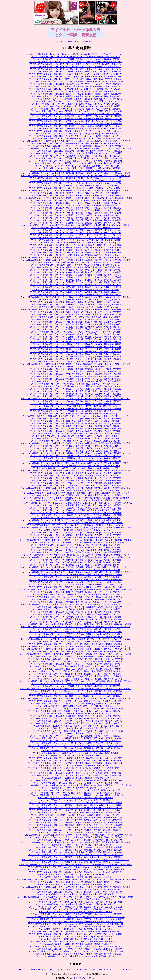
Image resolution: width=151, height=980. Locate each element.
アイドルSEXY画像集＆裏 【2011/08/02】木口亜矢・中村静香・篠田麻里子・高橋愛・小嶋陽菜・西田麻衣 (75, 428)
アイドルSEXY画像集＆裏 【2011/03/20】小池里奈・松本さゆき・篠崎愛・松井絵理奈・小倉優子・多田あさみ (75, 763)
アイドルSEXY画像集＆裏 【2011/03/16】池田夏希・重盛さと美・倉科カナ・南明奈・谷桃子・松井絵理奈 (75, 773)
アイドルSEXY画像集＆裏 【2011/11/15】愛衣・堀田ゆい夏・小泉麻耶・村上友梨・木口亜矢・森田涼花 (75, 168)
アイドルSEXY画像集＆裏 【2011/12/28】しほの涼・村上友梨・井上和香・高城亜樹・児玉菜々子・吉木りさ (75, 62)
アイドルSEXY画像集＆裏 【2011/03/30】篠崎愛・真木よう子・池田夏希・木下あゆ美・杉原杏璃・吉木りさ (75, 738)
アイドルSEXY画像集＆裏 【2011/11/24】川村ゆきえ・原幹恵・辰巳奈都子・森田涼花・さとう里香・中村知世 (75, 146)
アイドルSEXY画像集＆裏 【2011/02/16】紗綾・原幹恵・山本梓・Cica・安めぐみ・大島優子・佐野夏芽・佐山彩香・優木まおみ (75, 842)
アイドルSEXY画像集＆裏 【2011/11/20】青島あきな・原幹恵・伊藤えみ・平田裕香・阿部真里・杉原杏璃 (75, 156)
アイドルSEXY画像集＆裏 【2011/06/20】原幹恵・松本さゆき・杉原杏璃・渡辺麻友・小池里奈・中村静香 (75, 535)
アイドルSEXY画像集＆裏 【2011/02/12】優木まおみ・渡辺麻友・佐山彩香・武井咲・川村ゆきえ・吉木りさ (75, 852)
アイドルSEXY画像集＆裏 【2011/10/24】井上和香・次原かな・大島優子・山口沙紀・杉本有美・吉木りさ (75, 223)
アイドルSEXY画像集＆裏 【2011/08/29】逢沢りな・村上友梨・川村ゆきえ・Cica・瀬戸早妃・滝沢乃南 (75, 362)
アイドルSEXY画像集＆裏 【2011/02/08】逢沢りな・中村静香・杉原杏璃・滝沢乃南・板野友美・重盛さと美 (75, 862)
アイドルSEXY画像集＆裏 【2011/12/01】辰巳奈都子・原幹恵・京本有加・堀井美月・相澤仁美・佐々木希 (75, 129)
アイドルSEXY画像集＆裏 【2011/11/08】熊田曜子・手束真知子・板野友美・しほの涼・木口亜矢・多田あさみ (75, 186)
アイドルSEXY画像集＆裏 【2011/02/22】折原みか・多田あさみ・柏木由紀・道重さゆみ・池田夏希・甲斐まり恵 (75, 827)
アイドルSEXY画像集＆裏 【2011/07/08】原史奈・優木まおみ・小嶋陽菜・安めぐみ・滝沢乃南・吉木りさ (75, 490)
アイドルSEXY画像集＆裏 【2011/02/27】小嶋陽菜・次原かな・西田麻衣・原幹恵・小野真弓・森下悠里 (75, 815)
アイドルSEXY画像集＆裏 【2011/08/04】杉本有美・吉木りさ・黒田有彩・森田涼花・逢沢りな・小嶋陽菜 (75, 423)
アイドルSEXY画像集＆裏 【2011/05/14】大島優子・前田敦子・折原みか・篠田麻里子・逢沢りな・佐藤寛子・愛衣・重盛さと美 (75, 627)
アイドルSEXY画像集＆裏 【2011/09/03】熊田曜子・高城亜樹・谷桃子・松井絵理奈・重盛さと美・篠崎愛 (75, 349)
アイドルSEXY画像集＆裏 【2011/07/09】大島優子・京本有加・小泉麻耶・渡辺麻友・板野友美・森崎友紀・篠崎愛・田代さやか (75, 488)
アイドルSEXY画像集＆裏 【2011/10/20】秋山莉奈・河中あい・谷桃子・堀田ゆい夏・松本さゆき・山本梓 (75, 233)
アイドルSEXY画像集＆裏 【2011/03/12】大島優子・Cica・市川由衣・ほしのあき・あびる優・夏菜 (75, 783)
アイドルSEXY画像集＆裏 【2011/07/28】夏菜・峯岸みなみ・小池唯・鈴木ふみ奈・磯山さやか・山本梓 (75, 441)
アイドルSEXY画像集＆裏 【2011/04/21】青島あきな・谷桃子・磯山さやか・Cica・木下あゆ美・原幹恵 (75, 684)
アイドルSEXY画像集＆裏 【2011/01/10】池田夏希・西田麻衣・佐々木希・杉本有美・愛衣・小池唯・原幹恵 (75, 934)
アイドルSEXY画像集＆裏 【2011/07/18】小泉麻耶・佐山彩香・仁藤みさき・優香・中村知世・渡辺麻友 (75, 466)
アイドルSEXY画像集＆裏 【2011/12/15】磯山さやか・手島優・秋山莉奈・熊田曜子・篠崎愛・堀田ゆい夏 (75, 94)
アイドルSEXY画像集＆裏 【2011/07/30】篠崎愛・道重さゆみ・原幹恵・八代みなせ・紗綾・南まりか (75, 436)
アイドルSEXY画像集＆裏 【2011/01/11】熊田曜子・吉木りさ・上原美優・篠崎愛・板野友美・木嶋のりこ (75, 932)
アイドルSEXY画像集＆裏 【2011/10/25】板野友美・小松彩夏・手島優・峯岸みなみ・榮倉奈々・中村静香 (75, 220)
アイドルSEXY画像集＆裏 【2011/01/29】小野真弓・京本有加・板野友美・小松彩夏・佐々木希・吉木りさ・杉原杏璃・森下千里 (75, 887)
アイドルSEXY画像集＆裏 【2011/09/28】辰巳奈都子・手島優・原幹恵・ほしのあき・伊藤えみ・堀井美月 (75, 287)
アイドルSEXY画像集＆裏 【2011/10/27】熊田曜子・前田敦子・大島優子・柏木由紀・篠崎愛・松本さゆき (75, 215)
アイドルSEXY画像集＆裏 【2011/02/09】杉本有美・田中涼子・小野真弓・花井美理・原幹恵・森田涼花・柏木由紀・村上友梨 (75, 860)
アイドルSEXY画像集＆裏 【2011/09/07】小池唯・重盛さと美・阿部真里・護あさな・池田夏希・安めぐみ (75, 339)
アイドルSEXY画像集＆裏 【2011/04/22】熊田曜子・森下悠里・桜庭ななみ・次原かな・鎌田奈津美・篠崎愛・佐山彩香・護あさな (75, 681)
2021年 (112, 969)
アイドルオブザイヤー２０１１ (112, 54)
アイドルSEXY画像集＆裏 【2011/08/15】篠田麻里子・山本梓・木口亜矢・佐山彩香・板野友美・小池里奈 (75, 396)
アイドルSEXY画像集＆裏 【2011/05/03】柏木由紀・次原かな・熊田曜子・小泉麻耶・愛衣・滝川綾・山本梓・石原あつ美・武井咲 (75, 654)
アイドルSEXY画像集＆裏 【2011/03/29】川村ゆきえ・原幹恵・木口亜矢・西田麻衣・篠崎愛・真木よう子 (75, 741)
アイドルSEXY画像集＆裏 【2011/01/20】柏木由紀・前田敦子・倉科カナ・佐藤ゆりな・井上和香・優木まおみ (75, 909)
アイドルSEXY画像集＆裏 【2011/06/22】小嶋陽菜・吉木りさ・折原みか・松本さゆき (75, 530)
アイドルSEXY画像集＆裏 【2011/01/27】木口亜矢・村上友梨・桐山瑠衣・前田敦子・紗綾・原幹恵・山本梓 (75, 892)
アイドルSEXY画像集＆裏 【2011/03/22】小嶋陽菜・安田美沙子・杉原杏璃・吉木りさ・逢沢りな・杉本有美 (75, 758)
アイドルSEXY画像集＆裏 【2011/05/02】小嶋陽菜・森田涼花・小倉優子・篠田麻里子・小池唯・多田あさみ (75, 656)
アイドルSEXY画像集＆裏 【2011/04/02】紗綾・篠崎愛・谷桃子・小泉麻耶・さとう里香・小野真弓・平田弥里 (75, 731)
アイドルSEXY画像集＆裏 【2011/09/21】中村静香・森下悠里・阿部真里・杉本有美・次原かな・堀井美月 (75, 305)
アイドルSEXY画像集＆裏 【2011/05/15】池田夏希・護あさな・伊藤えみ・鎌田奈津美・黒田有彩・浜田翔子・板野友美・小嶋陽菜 (75, 624)
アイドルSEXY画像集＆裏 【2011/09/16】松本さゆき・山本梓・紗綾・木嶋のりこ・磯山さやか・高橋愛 (75, 317)
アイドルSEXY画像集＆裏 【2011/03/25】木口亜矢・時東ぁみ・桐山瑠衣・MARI (75, 751)
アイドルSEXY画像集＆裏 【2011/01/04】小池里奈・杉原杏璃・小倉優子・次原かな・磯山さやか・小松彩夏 (75, 949)
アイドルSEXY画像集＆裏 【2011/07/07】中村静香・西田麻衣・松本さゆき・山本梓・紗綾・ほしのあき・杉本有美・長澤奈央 (75, 493)
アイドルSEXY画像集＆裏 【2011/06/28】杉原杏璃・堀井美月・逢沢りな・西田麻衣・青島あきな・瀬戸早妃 (75, 515)
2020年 (106, 969)
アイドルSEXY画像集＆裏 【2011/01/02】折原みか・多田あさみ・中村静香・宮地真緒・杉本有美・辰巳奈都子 (75, 954)
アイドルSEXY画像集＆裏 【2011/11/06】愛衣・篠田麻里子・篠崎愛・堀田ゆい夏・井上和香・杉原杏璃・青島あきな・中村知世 (75, 191)
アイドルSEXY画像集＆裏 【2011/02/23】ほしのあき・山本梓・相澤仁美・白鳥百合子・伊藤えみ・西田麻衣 (75, 825)
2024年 (131, 969)
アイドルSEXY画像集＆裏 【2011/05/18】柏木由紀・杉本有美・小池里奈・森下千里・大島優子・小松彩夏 (75, 617)
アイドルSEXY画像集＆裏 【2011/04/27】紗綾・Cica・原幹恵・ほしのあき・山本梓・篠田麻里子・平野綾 (75, 669)
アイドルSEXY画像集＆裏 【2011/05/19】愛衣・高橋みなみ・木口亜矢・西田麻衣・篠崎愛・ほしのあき (75, 614)
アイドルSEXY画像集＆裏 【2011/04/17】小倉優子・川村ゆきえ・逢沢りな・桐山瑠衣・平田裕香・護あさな (75, 694)
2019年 (100, 969)
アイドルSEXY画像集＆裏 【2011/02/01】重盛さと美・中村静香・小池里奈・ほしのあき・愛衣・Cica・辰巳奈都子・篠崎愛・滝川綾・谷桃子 (75, 880)
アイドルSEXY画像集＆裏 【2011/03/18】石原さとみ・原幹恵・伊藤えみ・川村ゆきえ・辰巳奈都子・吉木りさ (75, 768)
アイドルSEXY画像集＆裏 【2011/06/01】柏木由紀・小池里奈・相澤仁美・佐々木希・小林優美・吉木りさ (75, 582)
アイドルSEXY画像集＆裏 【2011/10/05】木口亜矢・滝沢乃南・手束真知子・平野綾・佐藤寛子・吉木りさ (75, 270)
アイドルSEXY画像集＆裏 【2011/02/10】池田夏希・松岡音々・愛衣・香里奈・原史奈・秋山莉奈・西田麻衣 (75, 857)
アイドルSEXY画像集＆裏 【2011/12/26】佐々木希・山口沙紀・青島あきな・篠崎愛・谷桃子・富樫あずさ (75, 67)
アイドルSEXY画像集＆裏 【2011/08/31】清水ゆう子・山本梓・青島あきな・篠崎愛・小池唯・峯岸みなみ (75, 357)
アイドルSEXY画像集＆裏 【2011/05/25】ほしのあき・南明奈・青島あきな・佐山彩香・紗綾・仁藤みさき (75, 599)
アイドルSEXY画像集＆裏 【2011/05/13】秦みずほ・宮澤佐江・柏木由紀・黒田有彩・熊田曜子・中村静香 (75, 629)
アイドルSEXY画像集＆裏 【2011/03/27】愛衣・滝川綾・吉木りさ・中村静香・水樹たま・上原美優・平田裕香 (75, 746)
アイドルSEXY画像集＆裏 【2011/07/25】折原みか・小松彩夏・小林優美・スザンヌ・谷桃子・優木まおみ (75, 448)
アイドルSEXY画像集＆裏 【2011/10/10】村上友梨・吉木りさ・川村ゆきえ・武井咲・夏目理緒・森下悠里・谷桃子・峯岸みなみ (75, 257)
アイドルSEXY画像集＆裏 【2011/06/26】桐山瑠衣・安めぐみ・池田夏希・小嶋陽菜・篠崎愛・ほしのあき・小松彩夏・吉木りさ (75, 520)
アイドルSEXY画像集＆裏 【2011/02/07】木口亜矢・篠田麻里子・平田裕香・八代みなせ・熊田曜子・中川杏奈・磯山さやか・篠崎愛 (75, 865)
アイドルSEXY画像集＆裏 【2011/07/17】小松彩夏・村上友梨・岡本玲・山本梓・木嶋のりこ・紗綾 (75, 468)
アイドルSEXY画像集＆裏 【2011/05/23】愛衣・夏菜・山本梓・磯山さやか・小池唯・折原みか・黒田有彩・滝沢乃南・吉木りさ (75, 604)
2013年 (63, 969)
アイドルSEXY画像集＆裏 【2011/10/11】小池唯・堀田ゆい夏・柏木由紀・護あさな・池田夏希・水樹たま (75, 255)
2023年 (125, 969)
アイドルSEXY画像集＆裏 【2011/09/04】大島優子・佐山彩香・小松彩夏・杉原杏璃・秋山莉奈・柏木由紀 (75, 347)
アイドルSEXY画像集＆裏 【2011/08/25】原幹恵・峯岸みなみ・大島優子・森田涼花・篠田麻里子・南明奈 (75, 371)
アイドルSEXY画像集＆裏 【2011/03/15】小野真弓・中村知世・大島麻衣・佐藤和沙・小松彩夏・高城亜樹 (75, 775)
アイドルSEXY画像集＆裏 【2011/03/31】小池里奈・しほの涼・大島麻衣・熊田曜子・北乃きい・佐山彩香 (75, 736)
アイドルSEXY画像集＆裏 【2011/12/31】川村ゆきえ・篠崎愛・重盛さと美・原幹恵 (61, 54)
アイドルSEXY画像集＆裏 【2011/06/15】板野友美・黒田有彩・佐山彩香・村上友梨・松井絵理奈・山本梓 (75, 547)
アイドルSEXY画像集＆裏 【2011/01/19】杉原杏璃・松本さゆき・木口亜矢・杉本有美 (75, 912)
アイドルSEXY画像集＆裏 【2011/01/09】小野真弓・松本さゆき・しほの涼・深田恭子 (75, 937)
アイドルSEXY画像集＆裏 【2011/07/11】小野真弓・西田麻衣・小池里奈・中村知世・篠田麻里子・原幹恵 (75, 483)
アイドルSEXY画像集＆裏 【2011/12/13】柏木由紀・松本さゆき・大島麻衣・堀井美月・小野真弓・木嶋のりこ (75, 99)
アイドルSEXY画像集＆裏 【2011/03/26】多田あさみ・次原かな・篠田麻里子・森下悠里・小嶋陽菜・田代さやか (75, 748)
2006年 (20, 969)
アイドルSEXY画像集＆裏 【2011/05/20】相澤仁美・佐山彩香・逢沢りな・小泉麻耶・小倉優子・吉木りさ (75, 612)
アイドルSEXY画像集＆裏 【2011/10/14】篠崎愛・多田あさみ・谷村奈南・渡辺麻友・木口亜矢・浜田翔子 (75, 248)
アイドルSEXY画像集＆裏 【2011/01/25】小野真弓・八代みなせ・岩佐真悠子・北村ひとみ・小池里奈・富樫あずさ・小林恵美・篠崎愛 (75, 897)
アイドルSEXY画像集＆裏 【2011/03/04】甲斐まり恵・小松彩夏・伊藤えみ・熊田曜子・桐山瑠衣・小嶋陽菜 (75, 803)
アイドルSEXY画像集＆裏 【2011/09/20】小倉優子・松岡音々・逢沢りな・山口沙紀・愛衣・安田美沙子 (75, 307)
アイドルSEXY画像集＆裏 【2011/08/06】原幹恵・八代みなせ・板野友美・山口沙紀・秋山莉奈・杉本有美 (75, 419)
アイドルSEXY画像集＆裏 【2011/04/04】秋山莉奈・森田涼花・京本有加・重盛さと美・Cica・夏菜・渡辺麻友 (75, 726)
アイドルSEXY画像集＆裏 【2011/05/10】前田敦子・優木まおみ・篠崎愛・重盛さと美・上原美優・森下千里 (75, 637)
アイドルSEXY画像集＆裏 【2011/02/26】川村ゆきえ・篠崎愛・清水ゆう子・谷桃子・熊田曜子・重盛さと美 (75, 818)
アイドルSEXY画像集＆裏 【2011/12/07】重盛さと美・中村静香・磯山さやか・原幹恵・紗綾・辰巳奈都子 (75, 114)
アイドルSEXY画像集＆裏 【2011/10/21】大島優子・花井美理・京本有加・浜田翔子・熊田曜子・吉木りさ (75, 230)
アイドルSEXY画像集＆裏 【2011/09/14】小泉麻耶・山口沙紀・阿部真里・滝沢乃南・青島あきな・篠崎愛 (75, 322)
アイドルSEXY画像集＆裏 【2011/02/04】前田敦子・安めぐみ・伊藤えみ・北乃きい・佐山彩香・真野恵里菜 (75, 872)
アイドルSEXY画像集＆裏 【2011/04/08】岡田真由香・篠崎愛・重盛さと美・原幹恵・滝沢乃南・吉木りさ (75, 716)
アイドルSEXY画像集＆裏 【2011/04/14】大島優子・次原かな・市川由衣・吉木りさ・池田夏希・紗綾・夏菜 (75, 701)
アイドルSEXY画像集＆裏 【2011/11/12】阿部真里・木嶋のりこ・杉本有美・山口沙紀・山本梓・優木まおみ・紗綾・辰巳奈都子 (75, 176)
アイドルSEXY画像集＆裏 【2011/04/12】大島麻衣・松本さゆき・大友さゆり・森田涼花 (75, 706)
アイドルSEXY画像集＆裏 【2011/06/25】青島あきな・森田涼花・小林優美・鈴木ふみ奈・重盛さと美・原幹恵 (75, 523)
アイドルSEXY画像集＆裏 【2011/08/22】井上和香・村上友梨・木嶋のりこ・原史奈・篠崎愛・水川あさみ (75, 379)
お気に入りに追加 (80, 978)
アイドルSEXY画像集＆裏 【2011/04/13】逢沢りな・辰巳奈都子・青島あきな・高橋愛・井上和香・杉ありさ (75, 704)
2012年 (57, 969)
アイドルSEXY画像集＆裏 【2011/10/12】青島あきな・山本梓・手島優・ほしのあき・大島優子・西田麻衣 (75, 252)
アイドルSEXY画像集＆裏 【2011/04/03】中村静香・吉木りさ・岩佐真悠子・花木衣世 (75, 728)
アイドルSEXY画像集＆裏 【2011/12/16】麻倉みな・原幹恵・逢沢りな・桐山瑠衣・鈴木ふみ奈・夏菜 (75, 91)
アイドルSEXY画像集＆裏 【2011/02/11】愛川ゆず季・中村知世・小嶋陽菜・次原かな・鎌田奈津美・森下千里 (75, 855)
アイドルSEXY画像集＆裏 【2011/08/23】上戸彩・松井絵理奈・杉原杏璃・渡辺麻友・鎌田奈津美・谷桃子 (75, 376)
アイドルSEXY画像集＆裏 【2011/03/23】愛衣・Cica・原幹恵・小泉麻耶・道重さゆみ (75, 756)
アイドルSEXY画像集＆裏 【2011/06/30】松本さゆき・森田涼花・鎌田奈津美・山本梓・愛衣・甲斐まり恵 (75, 510)
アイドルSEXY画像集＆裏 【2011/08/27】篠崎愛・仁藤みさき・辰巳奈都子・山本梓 (75, 366)
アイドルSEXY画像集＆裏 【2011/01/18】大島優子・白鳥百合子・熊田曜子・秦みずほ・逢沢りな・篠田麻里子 (75, 914)
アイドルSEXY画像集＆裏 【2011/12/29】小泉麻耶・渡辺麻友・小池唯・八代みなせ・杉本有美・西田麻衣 (75, 59)
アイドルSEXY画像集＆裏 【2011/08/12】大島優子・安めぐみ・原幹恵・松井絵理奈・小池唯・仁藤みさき (75, 404)
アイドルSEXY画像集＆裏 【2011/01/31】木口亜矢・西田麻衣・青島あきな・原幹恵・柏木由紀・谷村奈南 (75, 882)
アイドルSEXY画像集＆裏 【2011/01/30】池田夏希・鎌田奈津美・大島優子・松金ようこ (75, 884)
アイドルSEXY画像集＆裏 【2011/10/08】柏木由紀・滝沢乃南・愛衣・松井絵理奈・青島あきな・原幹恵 (75, 262)
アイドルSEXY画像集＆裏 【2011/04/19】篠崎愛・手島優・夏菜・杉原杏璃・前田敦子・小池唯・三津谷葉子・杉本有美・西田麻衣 (75, 689)
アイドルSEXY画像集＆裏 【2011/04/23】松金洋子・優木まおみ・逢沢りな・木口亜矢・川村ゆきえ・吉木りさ (75, 679)
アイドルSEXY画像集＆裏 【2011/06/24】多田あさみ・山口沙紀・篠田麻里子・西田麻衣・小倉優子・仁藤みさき (75, 525)
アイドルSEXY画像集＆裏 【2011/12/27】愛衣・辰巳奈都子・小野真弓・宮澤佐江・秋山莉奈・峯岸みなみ (75, 64)
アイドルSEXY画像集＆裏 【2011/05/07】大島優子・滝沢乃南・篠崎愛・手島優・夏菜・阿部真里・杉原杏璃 (75, 644)
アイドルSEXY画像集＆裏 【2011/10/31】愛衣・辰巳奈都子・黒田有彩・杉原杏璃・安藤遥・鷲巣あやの (75, 205)
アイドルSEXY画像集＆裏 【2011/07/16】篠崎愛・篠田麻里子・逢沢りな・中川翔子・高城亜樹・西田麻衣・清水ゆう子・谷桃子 (75, 471)
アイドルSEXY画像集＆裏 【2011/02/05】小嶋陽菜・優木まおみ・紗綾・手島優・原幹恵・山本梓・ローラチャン (75, 870)
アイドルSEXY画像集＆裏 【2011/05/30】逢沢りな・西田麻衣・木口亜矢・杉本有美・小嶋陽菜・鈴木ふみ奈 (75, 587)
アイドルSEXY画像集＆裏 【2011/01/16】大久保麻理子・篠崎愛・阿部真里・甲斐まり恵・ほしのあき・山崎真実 (75, 919)
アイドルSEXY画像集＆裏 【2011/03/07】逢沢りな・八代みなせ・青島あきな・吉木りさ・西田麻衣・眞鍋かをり (75, 795)
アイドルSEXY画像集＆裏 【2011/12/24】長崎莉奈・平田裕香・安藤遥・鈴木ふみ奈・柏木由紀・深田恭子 (75, 72)
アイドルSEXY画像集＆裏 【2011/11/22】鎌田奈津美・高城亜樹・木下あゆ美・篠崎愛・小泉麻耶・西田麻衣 (75, 151)
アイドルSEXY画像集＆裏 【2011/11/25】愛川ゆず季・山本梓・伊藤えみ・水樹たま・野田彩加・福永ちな (75, 143)
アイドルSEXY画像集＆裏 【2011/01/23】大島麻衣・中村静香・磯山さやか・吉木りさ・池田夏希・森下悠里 (75, 902)
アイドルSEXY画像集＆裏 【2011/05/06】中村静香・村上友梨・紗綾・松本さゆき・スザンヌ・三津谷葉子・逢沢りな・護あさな (75, 647)
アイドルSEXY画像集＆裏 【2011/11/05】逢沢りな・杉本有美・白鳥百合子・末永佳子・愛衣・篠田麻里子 (75, 193)
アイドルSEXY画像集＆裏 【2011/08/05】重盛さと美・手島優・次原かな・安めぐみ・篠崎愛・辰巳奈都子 (75, 421)
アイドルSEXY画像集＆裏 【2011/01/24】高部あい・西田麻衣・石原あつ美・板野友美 (75, 899)
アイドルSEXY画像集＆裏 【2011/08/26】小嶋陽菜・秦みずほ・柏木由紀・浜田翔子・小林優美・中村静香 (75, 369)
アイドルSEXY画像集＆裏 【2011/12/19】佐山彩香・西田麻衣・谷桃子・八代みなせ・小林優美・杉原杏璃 (75, 84)
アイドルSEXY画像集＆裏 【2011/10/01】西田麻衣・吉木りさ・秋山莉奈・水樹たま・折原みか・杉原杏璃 (75, 280)
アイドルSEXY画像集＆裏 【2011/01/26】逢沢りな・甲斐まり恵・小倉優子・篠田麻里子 (75, 894)
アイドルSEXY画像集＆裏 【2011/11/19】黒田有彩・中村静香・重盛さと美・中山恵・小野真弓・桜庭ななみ (75, 158)
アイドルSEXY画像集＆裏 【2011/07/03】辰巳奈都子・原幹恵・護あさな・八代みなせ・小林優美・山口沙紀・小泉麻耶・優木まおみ (75, 503)
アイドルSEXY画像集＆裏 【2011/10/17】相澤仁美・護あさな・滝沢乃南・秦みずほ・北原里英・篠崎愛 (75, 240)
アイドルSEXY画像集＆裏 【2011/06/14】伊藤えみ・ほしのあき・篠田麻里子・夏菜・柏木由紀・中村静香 (75, 550)
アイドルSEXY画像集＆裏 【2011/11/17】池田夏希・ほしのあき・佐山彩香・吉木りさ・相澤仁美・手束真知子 (75, 163)
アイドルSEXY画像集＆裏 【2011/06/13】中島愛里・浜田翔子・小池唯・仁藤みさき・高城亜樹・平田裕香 (75, 552)
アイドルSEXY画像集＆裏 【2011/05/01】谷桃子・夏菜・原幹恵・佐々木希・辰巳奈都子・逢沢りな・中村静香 (75, 659)
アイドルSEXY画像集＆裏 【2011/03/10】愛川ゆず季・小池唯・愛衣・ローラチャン (75, 788)
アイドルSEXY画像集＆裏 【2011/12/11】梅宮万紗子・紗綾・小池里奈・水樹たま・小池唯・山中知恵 (75, 104)
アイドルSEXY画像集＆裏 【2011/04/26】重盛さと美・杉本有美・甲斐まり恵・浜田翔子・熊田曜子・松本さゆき (75, 671)
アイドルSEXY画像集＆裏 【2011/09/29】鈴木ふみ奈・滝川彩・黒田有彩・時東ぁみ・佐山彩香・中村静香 (75, 285)
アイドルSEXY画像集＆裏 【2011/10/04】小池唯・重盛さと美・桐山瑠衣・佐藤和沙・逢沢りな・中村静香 (75, 272)
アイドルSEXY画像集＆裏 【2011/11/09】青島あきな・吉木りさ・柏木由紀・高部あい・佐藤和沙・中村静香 (75, 183)
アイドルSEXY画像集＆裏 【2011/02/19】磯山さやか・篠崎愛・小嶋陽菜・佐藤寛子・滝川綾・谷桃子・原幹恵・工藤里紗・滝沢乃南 (75, 835)
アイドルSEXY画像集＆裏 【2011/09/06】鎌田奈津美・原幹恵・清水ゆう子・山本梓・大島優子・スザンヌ (75, 342)
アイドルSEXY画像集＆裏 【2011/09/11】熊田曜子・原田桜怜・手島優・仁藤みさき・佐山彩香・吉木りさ (75, 329)
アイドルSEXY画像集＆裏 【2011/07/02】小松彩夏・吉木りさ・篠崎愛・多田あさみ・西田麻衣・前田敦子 (75, 505)
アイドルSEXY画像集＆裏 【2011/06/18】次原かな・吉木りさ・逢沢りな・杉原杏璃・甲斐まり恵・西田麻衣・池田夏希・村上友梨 (75, 540)
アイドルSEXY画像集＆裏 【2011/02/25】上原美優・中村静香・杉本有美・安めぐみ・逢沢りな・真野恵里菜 (75, 820)
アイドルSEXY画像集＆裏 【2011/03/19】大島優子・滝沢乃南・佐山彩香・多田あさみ (75, 766)
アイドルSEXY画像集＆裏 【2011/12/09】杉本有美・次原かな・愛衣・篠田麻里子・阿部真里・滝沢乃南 (75, 109)
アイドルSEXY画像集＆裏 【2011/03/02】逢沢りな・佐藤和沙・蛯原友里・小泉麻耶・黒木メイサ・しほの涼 (75, 808)
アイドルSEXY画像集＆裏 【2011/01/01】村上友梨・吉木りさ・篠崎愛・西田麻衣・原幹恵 (75, 956)
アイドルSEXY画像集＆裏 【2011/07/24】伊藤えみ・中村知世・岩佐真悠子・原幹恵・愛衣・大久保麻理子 (75, 451)
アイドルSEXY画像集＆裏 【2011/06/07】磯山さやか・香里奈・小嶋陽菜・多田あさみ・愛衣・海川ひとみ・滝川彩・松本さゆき (75, 567)
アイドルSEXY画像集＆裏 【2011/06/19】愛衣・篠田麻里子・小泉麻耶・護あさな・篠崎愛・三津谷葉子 (75, 538)
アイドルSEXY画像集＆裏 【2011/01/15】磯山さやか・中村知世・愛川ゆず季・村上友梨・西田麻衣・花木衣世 (75, 922)
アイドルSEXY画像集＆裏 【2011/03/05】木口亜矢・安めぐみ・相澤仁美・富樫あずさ (75, 800)
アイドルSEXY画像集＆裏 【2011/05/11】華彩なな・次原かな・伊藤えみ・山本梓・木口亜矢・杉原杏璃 (75, 634)
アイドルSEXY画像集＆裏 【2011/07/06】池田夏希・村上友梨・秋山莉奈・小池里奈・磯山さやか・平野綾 (75, 495)
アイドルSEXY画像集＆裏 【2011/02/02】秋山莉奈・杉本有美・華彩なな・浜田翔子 (75, 877)
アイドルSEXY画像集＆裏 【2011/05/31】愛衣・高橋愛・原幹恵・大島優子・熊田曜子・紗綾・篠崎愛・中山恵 (75, 585)
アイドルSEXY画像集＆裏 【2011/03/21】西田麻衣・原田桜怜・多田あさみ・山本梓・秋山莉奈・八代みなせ (75, 761)
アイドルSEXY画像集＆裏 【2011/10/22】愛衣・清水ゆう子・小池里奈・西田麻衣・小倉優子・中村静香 (75, 228)
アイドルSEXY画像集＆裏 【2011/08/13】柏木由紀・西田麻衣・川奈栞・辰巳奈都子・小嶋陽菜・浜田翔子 (75, 401)
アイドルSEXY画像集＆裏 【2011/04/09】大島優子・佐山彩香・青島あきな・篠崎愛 (75, 713)
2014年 (69, 969)
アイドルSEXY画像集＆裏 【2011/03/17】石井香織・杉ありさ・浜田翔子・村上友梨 (75, 770)
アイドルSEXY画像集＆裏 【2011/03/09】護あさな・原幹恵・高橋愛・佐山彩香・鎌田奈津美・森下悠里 (75, 790)
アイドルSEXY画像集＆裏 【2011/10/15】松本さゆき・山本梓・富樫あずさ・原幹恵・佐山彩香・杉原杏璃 (75, 245)
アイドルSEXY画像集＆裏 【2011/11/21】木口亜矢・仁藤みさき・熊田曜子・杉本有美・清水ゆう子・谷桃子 (75, 153)
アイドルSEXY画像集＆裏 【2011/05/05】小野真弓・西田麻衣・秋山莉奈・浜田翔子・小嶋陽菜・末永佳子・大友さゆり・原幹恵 (75, 649)
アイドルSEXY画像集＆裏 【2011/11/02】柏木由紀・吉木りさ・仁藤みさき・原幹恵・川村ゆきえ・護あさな (75, 200)
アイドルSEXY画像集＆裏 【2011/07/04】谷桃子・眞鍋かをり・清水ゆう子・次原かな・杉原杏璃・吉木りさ (75, 500)
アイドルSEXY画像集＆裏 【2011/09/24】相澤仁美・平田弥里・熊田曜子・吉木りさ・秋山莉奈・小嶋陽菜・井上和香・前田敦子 (75, 297)
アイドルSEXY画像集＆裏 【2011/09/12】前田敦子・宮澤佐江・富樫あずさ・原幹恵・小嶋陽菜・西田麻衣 (75, 327)
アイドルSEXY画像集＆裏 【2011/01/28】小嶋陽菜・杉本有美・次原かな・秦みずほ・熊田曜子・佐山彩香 (75, 889)
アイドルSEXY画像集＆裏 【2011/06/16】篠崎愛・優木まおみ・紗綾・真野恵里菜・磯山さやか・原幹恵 (75, 545)
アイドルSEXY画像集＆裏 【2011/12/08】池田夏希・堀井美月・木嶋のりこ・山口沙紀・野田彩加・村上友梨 (75, 111)
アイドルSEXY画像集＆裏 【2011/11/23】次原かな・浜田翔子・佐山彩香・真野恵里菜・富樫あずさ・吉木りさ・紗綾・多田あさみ (75, 148)
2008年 (33, 969)
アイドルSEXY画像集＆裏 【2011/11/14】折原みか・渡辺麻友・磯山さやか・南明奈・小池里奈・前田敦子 (75, 171)
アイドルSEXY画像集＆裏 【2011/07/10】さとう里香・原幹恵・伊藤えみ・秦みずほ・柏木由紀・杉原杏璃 (75, 485)
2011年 (51, 969)
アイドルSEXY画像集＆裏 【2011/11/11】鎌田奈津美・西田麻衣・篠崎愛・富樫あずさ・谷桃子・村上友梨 (76, 178)
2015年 (75, 969)
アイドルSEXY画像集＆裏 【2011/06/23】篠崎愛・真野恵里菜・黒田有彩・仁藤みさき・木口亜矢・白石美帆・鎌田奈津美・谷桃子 (75, 528)
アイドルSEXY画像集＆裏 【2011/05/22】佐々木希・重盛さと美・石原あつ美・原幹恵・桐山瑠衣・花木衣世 (75, 607)
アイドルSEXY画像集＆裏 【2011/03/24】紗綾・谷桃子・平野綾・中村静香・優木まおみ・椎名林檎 (75, 753)
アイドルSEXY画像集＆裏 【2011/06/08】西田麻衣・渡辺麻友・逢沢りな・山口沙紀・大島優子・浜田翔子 (75, 565)
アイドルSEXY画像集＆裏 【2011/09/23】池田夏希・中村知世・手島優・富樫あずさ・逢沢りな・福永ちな (75, 300)
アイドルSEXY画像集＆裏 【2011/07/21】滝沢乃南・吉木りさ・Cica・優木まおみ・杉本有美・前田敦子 (75, 458)
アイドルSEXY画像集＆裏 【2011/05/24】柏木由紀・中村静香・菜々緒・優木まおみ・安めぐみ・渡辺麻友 (75, 602)
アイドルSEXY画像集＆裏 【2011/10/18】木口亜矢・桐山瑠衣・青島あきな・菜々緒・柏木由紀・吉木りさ (75, 238)
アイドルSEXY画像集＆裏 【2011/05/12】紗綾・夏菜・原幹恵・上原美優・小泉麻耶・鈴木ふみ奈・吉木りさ (75, 632)
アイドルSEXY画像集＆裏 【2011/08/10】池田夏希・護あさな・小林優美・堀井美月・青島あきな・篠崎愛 (75, 409)
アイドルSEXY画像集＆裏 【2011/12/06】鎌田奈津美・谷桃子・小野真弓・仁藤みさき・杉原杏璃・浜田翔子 (75, 116)
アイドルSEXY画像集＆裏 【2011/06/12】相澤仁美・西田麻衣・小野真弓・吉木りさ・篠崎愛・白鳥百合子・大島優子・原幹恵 (75, 555)
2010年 (45, 969)
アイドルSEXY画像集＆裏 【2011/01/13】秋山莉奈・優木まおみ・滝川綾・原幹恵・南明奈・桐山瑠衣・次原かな (75, 927)
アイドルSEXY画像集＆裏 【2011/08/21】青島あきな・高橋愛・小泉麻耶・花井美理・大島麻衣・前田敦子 (75, 381)
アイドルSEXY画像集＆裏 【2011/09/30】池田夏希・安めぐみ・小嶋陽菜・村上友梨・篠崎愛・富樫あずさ (75, 282)
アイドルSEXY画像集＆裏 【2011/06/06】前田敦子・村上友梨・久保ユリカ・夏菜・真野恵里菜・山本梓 (75, 570)
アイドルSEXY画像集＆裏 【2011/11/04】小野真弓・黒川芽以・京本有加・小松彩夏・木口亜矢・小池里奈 (75, 195)
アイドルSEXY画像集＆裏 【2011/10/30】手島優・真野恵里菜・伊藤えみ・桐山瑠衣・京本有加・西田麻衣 (75, 208)
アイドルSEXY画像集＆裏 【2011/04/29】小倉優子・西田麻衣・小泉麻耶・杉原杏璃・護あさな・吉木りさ (75, 664)
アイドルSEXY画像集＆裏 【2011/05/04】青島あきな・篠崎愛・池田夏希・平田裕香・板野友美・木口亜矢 (75, 652)
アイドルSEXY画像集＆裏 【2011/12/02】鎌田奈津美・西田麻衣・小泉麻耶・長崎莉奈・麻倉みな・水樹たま (75, 126)
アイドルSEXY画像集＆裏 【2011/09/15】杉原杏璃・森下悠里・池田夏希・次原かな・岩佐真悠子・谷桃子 (75, 319)
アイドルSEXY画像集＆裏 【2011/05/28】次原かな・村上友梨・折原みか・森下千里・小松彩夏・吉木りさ (75, 592)
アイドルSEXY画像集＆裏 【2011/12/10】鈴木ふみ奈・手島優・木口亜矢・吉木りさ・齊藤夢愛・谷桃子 (75, 106)
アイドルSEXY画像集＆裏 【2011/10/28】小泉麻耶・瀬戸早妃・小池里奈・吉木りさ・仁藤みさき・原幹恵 (75, 213)
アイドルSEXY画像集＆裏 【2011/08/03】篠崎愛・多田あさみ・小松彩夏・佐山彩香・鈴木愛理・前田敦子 (75, 426)
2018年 (94, 969)
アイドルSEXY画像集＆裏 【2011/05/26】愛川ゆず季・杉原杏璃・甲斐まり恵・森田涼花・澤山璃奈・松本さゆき (75, 597)
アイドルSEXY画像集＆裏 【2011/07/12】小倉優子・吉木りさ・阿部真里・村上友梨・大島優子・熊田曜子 (75, 480)
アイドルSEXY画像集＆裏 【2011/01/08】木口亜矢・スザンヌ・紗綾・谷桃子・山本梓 (75, 939)
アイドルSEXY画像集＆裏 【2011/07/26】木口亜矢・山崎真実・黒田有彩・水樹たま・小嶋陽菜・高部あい (75, 446)
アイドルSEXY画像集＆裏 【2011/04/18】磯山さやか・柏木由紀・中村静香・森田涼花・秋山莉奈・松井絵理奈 (75, 691)
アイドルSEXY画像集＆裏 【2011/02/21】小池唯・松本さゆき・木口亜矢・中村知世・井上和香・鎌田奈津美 (75, 830)
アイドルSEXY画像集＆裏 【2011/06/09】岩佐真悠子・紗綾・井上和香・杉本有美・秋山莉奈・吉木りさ (75, 562)
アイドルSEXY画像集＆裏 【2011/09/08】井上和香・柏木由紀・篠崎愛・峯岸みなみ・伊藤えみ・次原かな (75, 337)
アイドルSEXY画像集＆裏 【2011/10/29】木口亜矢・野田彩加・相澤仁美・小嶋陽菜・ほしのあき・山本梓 (75, 210)
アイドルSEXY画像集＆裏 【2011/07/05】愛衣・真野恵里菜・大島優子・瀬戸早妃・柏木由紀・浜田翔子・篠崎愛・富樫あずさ (75, 498)
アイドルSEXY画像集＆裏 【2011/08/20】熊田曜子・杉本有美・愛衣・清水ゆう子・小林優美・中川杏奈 (75, 384)
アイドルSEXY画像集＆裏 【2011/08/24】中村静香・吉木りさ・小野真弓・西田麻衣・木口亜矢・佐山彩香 (75, 374)
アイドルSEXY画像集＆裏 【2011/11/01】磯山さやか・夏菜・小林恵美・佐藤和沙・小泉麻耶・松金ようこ (75, 203)
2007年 (26, 969)
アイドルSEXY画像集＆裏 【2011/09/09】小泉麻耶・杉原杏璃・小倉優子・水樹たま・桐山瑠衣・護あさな (75, 334)
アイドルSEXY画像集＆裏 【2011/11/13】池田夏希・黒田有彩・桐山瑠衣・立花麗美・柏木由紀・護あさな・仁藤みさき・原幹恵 (75, 173)
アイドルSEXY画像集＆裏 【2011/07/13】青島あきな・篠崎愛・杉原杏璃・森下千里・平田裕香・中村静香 (75, 478)
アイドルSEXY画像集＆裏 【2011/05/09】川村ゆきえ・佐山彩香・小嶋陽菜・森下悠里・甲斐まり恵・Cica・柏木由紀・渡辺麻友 (75, 639)
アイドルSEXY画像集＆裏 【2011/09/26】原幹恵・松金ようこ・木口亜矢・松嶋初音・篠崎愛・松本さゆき (75, 292)
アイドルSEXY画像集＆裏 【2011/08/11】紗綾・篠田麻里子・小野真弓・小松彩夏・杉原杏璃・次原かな (75, 406)
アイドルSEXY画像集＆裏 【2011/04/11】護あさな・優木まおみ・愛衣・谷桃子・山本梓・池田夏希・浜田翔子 (75, 709)
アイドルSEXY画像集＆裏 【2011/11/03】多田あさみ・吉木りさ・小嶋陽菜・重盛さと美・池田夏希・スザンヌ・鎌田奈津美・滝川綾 (75, 198)
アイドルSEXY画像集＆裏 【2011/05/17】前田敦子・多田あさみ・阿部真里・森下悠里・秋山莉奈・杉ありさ (75, 619)
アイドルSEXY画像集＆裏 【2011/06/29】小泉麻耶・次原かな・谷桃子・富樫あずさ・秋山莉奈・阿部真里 (75, 513)
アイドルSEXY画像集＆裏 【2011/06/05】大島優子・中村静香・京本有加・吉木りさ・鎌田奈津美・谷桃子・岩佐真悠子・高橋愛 (75, 572)
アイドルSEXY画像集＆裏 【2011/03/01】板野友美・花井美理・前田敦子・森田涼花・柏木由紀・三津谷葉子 (75, 810)
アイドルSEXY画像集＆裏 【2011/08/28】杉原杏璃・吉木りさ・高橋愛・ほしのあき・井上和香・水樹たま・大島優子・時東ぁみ (75, 364)
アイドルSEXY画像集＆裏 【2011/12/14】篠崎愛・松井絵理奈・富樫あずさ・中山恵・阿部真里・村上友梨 (75, 96)
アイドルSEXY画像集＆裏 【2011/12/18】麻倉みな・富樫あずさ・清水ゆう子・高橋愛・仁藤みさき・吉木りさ (75, 86)
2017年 (88, 969)
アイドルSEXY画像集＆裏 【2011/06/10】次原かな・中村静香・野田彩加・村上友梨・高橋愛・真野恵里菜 (75, 560)
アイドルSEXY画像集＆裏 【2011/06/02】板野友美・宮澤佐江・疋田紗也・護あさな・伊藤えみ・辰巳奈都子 (75, 580)
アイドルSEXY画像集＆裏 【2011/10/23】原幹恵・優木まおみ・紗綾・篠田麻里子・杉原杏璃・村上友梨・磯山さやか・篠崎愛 (75, 225)
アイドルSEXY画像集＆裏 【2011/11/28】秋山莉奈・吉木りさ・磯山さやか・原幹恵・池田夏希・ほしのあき (75, 136)
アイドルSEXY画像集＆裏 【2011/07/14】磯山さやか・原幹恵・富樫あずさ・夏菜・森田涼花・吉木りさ (75, 476)
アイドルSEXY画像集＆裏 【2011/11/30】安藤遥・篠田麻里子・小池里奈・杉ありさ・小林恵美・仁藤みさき (75, 131)
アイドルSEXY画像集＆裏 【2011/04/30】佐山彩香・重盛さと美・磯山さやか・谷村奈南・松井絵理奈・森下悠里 (75, 661)
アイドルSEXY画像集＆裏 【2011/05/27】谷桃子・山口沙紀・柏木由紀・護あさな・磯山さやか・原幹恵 (75, 595)
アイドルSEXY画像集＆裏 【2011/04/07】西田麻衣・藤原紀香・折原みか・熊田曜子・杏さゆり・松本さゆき (75, 718)
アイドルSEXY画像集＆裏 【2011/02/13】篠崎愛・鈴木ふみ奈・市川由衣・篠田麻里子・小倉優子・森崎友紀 (75, 850)
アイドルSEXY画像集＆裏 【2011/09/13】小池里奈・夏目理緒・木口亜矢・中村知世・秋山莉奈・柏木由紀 (75, 324)
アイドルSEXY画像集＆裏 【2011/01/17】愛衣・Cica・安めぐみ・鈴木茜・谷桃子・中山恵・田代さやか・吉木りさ (75, 917)
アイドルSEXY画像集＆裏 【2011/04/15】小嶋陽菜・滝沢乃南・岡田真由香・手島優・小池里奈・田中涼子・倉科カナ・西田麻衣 (75, 699)
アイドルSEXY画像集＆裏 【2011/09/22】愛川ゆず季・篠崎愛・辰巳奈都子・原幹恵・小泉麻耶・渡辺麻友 (75, 302)
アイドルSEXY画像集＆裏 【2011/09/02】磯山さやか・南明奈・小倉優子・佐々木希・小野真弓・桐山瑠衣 (75, 352)
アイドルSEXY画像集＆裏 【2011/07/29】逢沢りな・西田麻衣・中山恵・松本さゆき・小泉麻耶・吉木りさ (75, 438)
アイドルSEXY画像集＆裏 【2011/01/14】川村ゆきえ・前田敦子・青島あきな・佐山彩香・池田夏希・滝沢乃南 (75, 924)
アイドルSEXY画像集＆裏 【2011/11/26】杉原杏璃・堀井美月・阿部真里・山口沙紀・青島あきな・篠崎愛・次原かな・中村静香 (75, 141)
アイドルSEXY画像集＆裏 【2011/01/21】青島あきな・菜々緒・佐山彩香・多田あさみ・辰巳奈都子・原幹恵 (75, 907)
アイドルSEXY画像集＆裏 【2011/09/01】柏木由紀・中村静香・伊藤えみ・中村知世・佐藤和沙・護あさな (75, 354)
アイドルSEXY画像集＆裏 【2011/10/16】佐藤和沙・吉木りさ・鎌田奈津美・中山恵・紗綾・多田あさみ (75, 243)
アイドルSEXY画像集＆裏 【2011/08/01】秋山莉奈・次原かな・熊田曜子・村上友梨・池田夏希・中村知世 (75, 431)
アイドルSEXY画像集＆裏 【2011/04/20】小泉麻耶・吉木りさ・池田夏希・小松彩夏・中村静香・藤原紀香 (75, 686)
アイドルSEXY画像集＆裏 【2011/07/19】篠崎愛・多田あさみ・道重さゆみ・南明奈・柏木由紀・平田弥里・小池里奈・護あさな (75, 463)
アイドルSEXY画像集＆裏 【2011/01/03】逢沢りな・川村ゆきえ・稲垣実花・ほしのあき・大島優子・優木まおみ (75, 951)
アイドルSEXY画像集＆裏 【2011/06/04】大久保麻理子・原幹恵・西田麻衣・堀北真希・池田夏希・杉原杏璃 (75, 575)
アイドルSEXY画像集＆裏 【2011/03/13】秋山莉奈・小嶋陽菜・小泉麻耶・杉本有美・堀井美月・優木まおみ (75, 780)
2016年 (82, 969)
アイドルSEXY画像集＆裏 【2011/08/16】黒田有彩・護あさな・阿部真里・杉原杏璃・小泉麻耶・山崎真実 (75, 394)
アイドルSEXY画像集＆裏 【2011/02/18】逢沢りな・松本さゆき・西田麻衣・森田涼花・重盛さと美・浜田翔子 (75, 837)
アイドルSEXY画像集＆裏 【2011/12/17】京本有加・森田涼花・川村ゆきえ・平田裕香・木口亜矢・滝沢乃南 (75, 89)
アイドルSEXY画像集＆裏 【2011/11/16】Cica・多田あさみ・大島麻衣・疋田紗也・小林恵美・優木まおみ (76, 166)
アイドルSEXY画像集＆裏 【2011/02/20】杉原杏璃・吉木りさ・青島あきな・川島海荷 (75, 832)
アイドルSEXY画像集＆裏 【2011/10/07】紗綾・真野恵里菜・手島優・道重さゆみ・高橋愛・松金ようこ (75, 265)
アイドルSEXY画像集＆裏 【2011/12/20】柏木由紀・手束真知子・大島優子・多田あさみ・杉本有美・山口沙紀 (75, 81)
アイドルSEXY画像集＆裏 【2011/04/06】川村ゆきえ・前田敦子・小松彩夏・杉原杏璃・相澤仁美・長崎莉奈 (75, 721)
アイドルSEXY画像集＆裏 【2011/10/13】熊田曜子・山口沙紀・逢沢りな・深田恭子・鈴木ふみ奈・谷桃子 (75, 250)
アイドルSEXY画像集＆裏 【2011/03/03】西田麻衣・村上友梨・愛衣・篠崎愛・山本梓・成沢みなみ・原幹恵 (75, 805)
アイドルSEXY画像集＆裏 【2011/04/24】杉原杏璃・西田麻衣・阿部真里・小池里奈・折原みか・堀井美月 (75, 676)
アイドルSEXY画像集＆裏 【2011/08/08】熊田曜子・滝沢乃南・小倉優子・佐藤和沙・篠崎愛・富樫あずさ (75, 414)
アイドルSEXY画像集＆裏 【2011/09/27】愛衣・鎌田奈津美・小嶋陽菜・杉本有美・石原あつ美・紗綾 (75, 290)
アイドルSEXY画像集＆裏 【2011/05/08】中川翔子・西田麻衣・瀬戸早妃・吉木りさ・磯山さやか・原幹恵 (75, 642)
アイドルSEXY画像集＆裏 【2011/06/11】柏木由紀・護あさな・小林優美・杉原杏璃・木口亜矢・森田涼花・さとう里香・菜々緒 (75, 557)
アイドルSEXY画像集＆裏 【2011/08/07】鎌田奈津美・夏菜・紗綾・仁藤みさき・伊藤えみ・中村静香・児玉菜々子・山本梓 (75, 416)
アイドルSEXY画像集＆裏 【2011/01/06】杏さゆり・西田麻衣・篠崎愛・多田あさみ (75, 944)
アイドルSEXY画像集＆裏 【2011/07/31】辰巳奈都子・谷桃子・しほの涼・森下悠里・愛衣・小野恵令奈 (75, 433)
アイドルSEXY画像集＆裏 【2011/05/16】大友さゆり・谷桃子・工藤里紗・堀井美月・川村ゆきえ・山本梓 (75, 622)
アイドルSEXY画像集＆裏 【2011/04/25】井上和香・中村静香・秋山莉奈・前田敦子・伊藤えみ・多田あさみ (75, 674)
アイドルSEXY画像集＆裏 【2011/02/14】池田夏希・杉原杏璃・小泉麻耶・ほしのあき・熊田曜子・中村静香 (75, 847)
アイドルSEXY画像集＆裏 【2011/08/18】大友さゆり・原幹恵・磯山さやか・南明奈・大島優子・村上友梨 (75, 389)
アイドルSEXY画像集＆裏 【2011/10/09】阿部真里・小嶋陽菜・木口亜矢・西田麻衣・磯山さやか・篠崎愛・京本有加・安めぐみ (75, 260)
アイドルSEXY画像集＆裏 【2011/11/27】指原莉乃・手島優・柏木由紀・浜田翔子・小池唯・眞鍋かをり (75, 138)
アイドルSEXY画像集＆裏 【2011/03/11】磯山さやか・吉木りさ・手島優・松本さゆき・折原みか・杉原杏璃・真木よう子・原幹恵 (75, 785)
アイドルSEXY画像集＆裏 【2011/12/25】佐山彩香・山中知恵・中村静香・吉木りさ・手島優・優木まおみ (75, 69)
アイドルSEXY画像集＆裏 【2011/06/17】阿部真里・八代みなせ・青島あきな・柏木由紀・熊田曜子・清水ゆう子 (75, 542)
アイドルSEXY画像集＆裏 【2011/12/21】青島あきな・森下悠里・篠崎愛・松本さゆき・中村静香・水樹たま (75, 79)
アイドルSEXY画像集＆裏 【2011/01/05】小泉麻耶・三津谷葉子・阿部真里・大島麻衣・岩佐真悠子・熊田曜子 (75, 946)
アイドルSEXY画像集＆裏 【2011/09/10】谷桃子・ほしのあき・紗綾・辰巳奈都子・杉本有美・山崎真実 (75, 332)
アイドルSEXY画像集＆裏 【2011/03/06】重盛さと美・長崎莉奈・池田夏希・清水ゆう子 (75, 798)
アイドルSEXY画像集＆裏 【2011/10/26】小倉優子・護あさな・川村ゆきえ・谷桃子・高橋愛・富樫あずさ (75, 218)
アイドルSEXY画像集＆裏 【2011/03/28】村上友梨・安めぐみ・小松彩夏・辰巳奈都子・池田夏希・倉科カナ (75, 743)
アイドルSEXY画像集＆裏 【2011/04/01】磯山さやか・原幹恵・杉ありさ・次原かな (75, 733)
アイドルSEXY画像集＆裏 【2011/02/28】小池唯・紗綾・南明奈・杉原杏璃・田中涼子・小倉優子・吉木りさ (75, 813)
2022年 (118, 969)
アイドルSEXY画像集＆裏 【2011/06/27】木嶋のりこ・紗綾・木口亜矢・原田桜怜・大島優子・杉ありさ (75, 518)
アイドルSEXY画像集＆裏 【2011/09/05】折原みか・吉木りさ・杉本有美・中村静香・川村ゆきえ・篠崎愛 (75, 344)
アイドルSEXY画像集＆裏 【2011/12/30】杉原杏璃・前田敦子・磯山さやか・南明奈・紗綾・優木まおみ (75, 57)
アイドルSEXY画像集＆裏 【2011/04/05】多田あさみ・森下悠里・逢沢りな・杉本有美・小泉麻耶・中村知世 (75, 723)
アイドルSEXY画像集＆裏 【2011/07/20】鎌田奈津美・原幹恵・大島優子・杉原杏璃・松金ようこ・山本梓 (75, 461)
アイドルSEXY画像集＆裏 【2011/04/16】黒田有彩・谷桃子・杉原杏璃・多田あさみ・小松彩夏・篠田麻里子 (75, 696)
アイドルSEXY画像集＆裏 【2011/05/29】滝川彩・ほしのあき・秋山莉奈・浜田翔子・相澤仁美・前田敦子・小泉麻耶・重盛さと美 (75, 590)
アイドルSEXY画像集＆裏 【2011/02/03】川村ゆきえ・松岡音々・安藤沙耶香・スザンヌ (75, 875)
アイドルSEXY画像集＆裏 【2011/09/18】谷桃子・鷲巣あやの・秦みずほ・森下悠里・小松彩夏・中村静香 (75, 312)
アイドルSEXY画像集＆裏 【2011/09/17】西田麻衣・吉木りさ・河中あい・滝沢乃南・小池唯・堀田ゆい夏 (75, 314)
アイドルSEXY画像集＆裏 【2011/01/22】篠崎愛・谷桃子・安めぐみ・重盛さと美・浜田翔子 (75, 904)
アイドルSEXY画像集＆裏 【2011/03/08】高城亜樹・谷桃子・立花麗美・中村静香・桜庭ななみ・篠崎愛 (75, 793)
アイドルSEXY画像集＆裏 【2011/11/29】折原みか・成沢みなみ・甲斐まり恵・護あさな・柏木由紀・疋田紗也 (75, 134)
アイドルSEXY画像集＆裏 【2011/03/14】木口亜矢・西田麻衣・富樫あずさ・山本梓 (75, 778)
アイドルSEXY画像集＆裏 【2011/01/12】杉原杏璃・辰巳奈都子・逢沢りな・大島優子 (75, 929)
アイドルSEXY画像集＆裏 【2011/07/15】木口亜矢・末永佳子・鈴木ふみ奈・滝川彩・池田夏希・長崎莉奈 (75, 473)
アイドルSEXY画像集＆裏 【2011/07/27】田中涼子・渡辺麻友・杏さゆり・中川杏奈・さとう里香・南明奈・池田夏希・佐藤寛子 (75, 443)
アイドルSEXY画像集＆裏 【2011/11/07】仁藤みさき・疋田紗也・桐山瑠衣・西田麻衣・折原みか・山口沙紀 (75, 188)
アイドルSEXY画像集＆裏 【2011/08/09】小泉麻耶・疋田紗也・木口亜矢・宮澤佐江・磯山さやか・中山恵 (75, 411)
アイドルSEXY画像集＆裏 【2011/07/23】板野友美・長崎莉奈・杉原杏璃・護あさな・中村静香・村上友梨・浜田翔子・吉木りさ (75, 453)
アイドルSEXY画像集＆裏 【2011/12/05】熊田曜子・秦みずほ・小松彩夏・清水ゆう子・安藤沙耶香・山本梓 (75, 119)
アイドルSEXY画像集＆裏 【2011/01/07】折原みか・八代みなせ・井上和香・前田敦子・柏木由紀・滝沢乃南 (75, 941)
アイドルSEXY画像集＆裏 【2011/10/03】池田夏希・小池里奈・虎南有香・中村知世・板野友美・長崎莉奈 (75, 275)
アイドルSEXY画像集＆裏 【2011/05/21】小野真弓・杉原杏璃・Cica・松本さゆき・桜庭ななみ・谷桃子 (75, 609)
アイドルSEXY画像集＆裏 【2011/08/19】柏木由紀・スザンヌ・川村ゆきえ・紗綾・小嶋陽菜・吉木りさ (75, 386)
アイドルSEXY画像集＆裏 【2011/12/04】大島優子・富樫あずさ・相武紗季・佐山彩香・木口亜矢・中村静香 (75, 121)
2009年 (39, 969)
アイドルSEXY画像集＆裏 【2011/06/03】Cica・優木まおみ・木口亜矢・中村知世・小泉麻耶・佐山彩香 (75, 577)
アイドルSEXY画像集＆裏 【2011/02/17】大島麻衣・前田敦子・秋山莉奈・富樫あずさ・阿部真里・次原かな (75, 840)
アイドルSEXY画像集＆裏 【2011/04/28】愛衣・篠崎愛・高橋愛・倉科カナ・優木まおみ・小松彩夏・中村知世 (75, 666)
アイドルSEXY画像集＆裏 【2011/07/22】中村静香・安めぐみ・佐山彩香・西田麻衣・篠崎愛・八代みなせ (75, 456)
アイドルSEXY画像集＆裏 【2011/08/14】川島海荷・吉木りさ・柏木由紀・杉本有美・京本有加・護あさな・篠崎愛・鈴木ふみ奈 (75, 399)
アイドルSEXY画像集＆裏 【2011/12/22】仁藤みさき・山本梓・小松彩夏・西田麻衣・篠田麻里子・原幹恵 (75, 77)
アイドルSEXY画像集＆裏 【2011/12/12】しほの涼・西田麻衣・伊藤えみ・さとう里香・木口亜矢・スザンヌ (75, 101)
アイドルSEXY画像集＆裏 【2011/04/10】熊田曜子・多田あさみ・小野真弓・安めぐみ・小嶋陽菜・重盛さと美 (75, 711)
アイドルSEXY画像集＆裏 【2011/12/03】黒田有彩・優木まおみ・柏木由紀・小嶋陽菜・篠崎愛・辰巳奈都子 (75, 124)
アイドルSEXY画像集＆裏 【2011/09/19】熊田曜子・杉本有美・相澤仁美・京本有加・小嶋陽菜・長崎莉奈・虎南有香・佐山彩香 (75, 309)
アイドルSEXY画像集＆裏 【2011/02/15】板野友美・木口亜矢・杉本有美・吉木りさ (75, 845)
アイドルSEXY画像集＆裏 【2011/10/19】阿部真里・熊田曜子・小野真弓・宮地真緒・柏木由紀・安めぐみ (75, 235)
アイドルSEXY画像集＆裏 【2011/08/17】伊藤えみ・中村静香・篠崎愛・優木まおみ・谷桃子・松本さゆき (75, 391)
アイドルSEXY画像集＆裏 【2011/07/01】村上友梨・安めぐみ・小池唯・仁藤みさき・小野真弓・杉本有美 (75, 508)
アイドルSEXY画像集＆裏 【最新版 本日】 (75, 41)
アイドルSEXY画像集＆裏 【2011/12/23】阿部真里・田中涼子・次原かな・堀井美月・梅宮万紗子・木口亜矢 (75, 74)
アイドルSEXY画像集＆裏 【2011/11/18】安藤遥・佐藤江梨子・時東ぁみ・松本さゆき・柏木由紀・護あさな (75, 161)
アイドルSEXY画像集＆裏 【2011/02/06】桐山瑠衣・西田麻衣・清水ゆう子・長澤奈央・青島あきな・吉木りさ (75, 867)
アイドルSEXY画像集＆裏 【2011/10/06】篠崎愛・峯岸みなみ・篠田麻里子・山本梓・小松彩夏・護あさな (75, 267)
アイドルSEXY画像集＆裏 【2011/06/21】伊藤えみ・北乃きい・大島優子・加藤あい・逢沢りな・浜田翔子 (75, 533)
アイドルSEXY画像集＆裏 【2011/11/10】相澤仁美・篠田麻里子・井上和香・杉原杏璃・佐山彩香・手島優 (75, 181)
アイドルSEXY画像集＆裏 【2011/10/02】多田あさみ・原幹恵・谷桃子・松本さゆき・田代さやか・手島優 (75, 277)
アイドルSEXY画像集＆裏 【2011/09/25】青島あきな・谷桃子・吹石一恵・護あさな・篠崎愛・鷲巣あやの (75, 295)
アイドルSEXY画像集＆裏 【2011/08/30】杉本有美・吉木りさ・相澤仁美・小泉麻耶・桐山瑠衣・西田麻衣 (75, 359)
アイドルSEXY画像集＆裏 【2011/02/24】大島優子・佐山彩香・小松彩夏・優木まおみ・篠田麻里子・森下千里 (75, 823)
